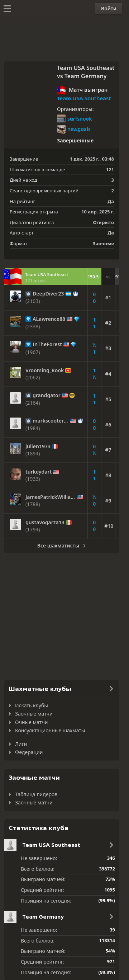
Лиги (21, 744)
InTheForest (47, 344)
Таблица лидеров (36, 794)
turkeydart (39, 472)
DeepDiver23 (48, 294)
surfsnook (74, 119)
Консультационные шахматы (50, 730)
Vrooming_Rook (45, 370)
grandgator (47, 395)
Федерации (29, 752)
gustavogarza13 (45, 522)
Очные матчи (31, 722)
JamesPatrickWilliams (51, 497)
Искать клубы (32, 705)
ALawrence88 (49, 319)
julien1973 (38, 446)
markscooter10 (51, 421)
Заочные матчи (34, 714)
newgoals (74, 129)
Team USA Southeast (84, 98)
